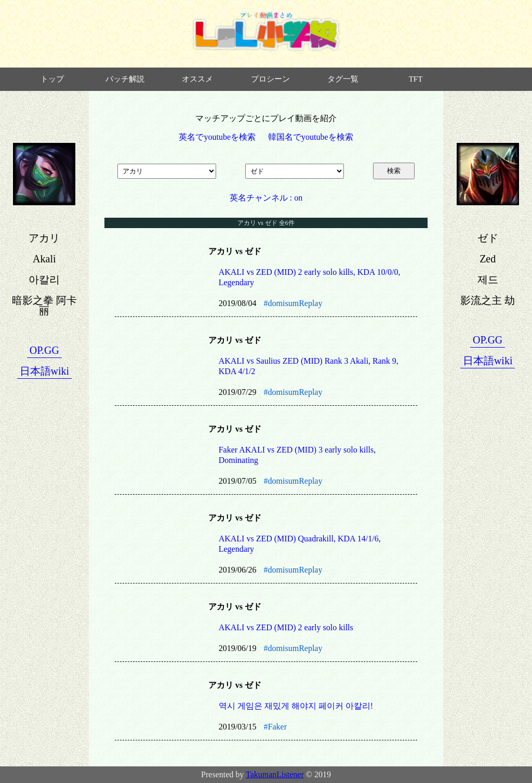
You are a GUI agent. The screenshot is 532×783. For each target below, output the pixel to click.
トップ (52, 79)
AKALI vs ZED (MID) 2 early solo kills (286, 627)
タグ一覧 (343, 79)
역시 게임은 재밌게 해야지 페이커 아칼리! (296, 706)
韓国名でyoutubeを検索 (311, 137)
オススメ (197, 79)
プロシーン (270, 79)
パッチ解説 (125, 79)
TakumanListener (275, 774)
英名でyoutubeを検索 (217, 137)
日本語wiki (45, 371)
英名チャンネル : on (266, 198)
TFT (416, 79)
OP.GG (44, 350)
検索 (394, 171)
